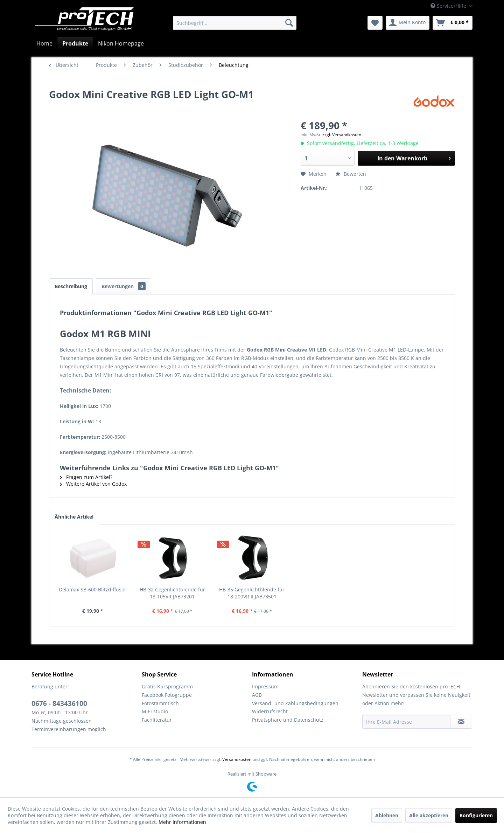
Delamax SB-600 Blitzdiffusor (93, 589)
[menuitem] (235, 23)
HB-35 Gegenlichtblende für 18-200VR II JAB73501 (252, 593)
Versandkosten (237, 759)
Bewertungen (124, 286)
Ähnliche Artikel (74, 517)
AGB (257, 695)
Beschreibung (71, 286)
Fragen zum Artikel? (86, 477)
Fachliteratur (157, 720)
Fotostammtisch (160, 703)
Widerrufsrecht (270, 711)
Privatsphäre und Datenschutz (288, 720)
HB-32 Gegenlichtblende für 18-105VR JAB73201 (172, 593)
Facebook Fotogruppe (167, 695)
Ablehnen (387, 815)
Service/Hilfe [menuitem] (449, 6)
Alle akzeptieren (429, 815)
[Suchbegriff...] (235, 23)
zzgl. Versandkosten (342, 135)
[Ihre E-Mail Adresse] (406, 722)
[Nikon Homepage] (121, 43)
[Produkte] (75, 43)
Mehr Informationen (182, 822)
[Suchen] (289, 23)
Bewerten (351, 174)
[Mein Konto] (408, 23)
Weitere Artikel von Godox (93, 484)
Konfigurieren (476, 815)
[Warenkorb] (453, 23)
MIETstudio (155, 711)
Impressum (265, 686)
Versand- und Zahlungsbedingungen (295, 703)
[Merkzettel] (375, 23)
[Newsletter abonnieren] (461, 722)
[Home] (44, 43)
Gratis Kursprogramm (167, 686)
